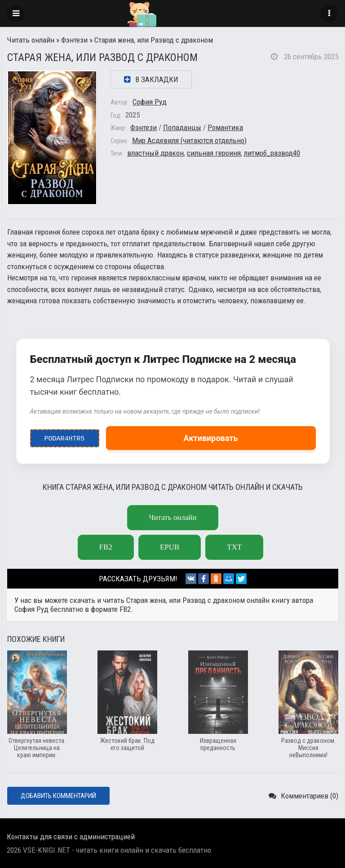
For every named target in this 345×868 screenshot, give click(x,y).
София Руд (150, 102)
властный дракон (155, 153)
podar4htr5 (64, 436)
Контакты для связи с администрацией (71, 837)
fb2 (106, 547)
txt (234, 547)
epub (170, 547)
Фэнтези (74, 40)
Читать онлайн (31, 40)
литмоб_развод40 (272, 153)
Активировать (211, 438)
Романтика (225, 127)
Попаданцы (182, 127)
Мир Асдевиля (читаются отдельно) (189, 140)
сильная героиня (214, 153)
